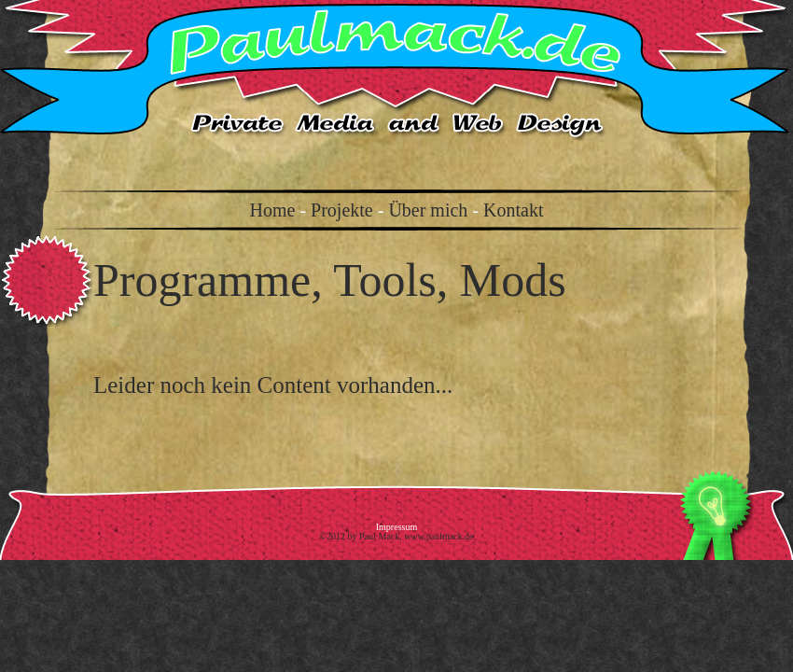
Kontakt (513, 210)
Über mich (428, 210)
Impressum (396, 527)
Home (273, 210)
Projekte (342, 210)
